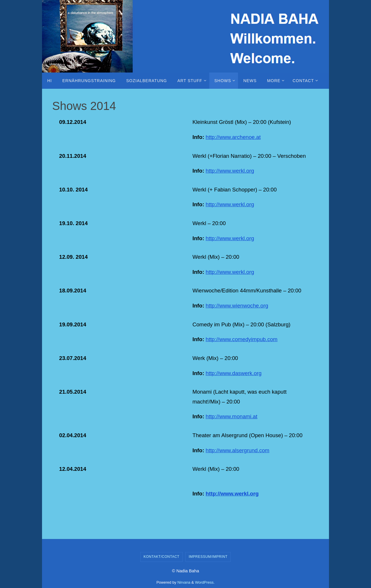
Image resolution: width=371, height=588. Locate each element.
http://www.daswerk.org (234, 373)
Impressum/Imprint (208, 557)
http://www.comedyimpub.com (242, 339)
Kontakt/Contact (161, 557)
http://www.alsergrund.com (238, 450)
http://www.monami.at (232, 416)
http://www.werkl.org (230, 171)
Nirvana (184, 582)
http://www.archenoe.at (233, 137)
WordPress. (205, 582)
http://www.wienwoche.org (237, 306)
